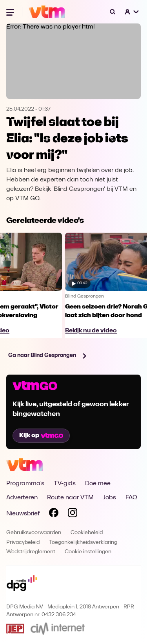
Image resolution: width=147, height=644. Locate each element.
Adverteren (22, 498)
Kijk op (41, 436)
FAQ (131, 498)
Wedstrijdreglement (31, 552)
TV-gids (65, 484)
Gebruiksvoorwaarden (34, 533)
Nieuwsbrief (23, 514)
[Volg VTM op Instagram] (73, 514)
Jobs (110, 498)
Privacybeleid (23, 543)
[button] (132, 12)
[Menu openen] (11, 12)
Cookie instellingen (88, 552)
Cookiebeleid (87, 533)
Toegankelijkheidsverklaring (83, 543)
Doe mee (98, 484)
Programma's (25, 484)
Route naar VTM (70, 498)
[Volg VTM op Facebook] (54, 514)
